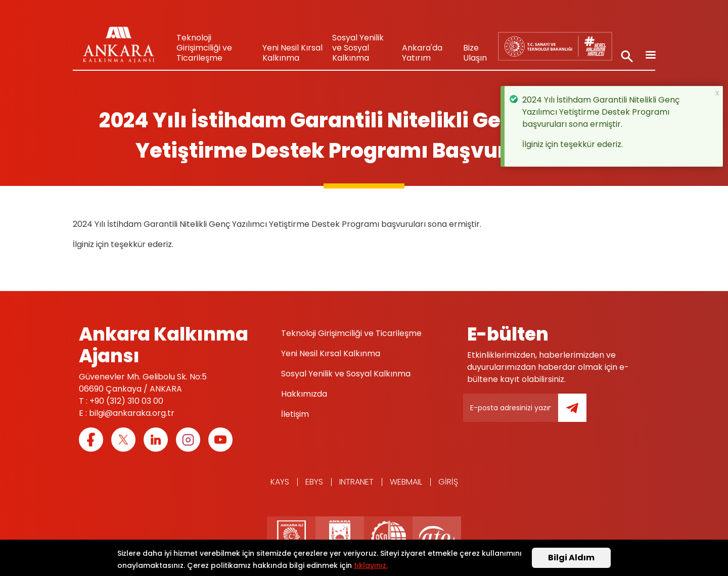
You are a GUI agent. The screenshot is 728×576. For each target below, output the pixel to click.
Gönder (579, 414)
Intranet (356, 482)
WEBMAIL (406, 482)
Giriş (448, 482)
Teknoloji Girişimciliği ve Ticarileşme (204, 48)
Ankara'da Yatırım (422, 53)
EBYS (314, 482)
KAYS (280, 482)
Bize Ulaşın (475, 53)
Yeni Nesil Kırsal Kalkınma (292, 53)
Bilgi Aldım (571, 559)
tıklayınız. (371, 566)
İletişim (295, 414)
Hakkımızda (304, 394)
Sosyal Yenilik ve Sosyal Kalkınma (358, 48)
